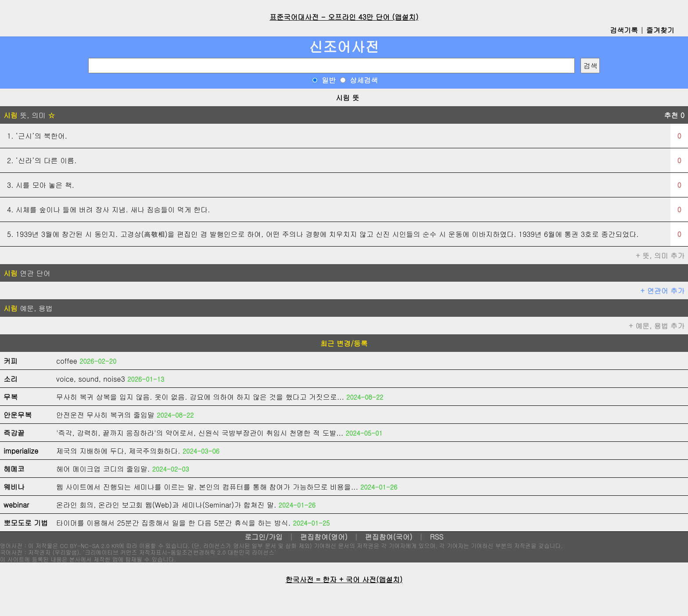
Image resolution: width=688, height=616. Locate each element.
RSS (437, 537)
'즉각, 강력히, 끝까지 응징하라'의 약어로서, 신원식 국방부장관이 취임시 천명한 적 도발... (200, 433)
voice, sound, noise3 (91, 379)
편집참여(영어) (324, 537)
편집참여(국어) (389, 537)
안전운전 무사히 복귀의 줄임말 (105, 415)
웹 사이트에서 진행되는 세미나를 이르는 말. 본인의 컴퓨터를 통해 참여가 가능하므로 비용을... (207, 487)
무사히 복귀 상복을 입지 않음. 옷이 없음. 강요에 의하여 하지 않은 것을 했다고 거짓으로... (200, 397)
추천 (674, 115)
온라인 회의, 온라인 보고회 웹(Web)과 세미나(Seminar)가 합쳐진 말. (166, 505)
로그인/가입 (263, 537)
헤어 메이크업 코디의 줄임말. (103, 469)
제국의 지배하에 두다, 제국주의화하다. (118, 451)
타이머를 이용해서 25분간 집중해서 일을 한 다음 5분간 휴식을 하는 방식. (173, 523)
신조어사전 (344, 46)
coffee (67, 361)
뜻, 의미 (29, 115)
